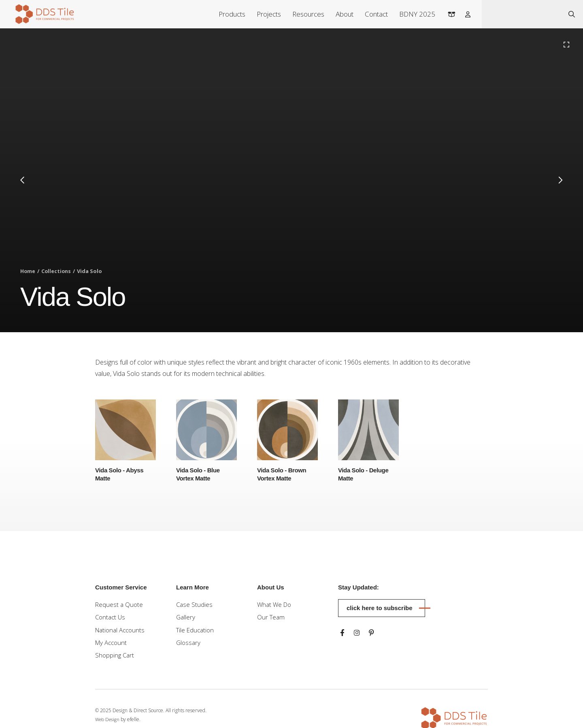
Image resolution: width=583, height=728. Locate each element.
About (341, 14)
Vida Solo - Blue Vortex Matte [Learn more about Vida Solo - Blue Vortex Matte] (199, 474)
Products (229, 14)
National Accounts (122, 632)
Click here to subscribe (380, 608)
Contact (373, 14)
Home (28, 271)
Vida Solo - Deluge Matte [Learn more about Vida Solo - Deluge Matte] (365, 474)
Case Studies (195, 605)
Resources (305, 14)
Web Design (108, 723)
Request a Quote (120, 605)
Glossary (189, 645)
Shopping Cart (115, 658)
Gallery (186, 618)
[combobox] (521, 14)
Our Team (271, 618)
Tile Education (196, 632)
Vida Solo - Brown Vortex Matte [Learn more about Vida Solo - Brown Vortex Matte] (283, 474)
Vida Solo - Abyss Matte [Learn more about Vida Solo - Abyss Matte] (121, 474)
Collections (57, 271)
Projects (266, 14)
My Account (112, 645)
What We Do (275, 605)
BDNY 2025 (414, 14)
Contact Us (111, 618)
